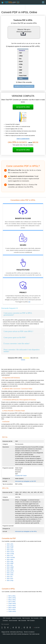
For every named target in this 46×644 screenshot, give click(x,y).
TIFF (21, 53)
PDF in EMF (10, 569)
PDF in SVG (10, 573)
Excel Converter (13, 621)
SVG (21, 73)
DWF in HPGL (12, 598)
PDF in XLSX (10, 552)
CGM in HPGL (12, 604)
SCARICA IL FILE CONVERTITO (24, 86)
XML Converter (22, 621)
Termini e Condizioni (29, 632)
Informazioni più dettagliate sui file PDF (26, 481)
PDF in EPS (10, 575)
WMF (21, 70)
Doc (20, 59)
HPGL (21, 78)
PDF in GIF (10, 565)
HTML (21, 64)
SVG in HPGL (12, 606)
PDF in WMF (10, 567)
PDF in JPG (10, 544)
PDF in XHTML (11, 557)
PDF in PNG (10, 546)
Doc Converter (35, 618)
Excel (21, 61)
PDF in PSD (10, 581)
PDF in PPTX (10, 571)
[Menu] (43, 2)
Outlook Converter (17, 618)
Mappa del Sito (5, 632)
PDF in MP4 (10, 559)
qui (29, 302)
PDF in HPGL (12, 596)
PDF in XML (10, 561)
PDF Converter (7, 618)
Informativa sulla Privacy (16, 632)
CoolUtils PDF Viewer (21, 476)
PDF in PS (10, 577)
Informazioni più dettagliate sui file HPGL (26, 531)
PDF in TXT (10, 556)
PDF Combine (31, 621)
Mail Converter (26, 618)
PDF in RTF (10, 579)
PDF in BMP (10, 563)
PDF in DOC (10, 550)
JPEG (21, 56)
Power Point (23, 76)
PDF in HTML (10, 554)
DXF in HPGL (12, 602)
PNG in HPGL (12, 600)
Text (20, 67)
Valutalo (23, 360)
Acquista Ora (23, 107)
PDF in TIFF (10, 548)
